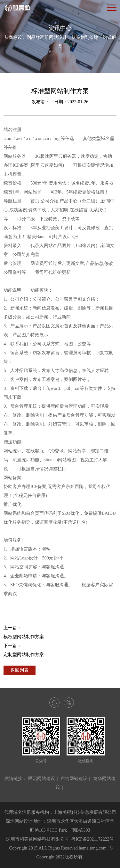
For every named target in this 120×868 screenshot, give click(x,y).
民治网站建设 (42, 779)
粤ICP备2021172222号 (92, 839)
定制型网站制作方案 (24, 655)
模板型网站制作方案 (24, 637)
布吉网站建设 (74, 779)
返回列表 (20, 670)
